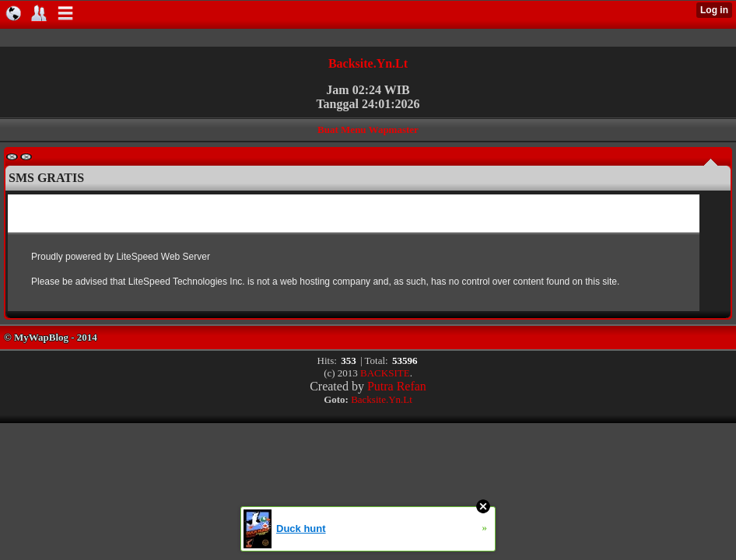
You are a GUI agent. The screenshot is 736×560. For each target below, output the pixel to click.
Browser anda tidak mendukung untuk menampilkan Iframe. (354, 253)
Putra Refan (397, 386)
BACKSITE (385, 373)
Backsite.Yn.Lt (368, 63)
